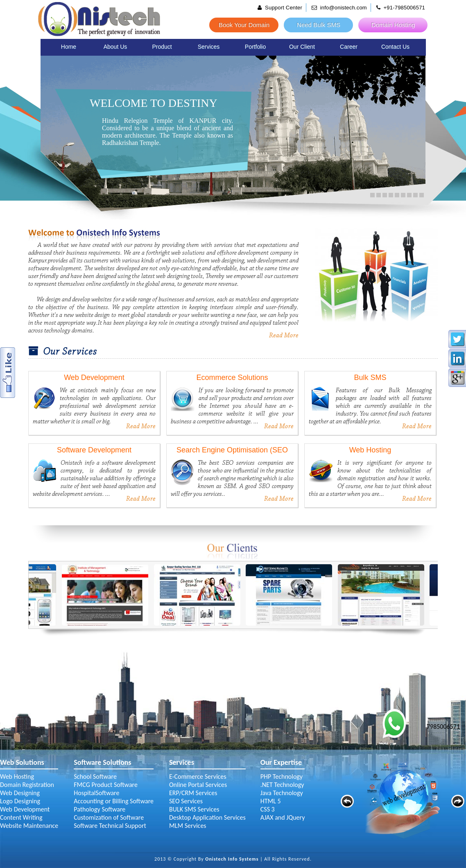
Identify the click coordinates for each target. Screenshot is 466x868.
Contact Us (395, 47)
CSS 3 (268, 809)
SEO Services (186, 801)
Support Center (280, 8)
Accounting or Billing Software (114, 801)
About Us (115, 47)
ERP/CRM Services (193, 793)
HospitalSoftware (96, 793)
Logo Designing (20, 801)
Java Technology (282, 793)
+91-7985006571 (401, 8)
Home (69, 47)
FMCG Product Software (106, 785)
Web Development (25, 809)
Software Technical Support (110, 826)
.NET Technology (282, 785)
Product (162, 47)
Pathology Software (100, 809)
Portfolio (255, 47)
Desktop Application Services (207, 817)
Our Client (302, 47)
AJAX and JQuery (283, 817)
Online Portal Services (198, 785)
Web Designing (20, 793)
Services (209, 47)
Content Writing (21, 817)
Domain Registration (27, 785)
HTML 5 (271, 801)
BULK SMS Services (194, 809)
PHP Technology (282, 776)
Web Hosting (17, 776)
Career (349, 47)
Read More (284, 336)
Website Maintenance (29, 826)
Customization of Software (109, 817)
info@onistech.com (339, 8)
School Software (95, 776)
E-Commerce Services (198, 776)
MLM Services (188, 826)
